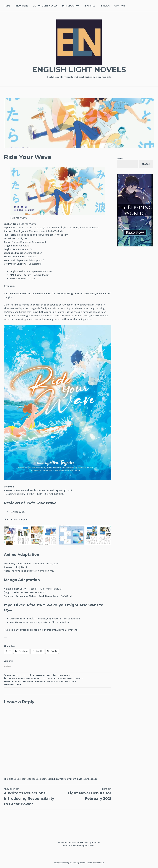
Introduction (71, 6)
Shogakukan (68, 681)
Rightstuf (67, 490)
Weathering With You (21, 619)
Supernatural (13, 684)
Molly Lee (56, 678)
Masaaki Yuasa (24, 678)
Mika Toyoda (42, 678)
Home (7, 6)
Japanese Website (41, 271)
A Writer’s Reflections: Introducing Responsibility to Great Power (31, 797)
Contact (120, 6)
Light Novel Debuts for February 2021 (84, 794)
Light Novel (64, 675)
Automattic (100, 863)
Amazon (9, 490)
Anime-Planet (42, 275)
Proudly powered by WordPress (66, 863)
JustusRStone (41, 675)
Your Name (15, 622)
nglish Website (20, 271)
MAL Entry (15, 275)
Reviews (105, 6)
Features (90, 6)
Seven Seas (53, 681)
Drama (11, 678)
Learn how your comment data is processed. (73, 779)
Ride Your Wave (24, 681)
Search (120, 159)
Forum (28, 275)
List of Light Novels (45, 6)
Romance (40, 681)
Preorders (22, 6)
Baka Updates (18, 279)
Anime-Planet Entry (15, 589)
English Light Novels (79, 70)
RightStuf (22, 567)
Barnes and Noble (26, 490)
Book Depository (49, 490)
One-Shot (69, 678)
